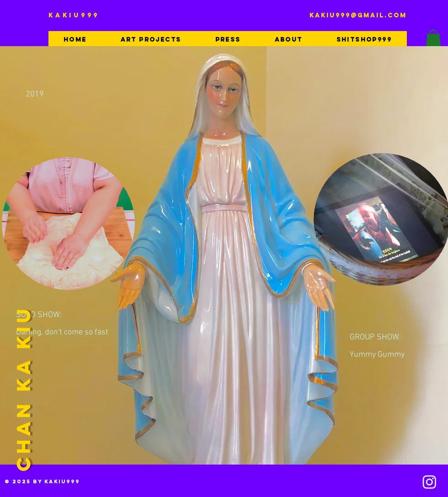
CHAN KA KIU (23, 388)
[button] (433, 39)
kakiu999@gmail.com (358, 15)
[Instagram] (429, 482)
